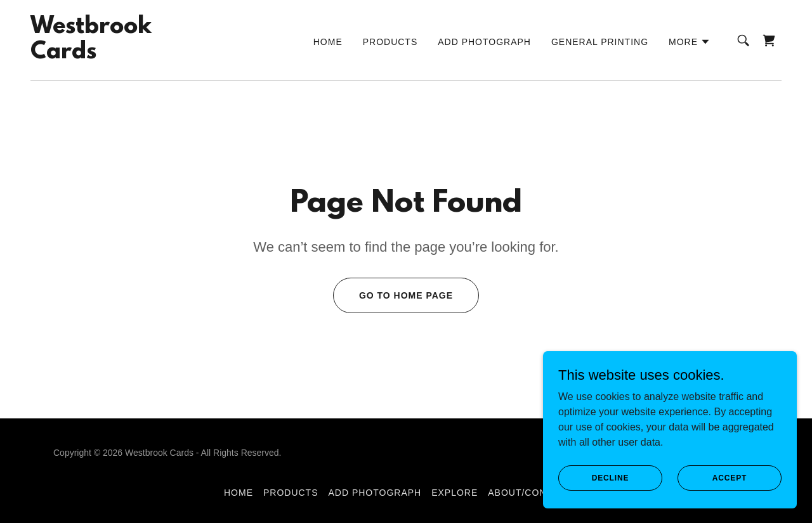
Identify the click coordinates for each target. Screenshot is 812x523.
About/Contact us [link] (538, 493)
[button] (690, 42)
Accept (730, 477)
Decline (611, 477)
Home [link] (328, 42)
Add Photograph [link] (484, 42)
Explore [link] (455, 493)
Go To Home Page (406, 295)
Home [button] (239, 493)
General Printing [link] (600, 42)
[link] (91, 55)
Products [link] (390, 42)
